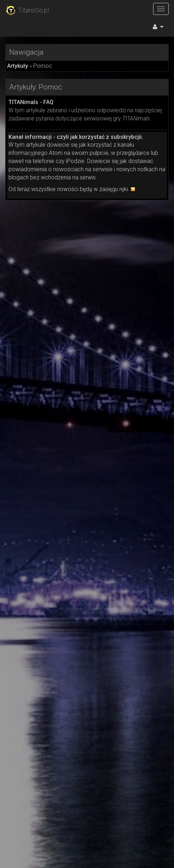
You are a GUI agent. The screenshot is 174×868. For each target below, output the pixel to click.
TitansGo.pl (27, 10)
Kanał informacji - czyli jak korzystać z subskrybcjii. (76, 137)
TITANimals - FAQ (31, 102)
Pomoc (43, 66)
